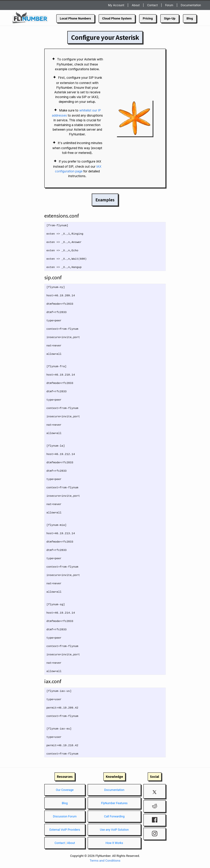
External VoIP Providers (65, 830)
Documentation (191, 5)
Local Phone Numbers (75, 18)
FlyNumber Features (114, 803)
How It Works (114, 843)
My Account (116, 5)
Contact (152, 5)
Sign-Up (170, 18)
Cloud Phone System (117, 18)
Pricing (148, 18)
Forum (169, 5)
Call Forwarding (114, 816)
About (136, 5)
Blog (190, 18)
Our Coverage (65, 790)
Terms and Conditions (105, 861)
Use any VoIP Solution (114, 830)
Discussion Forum (65, 816)
